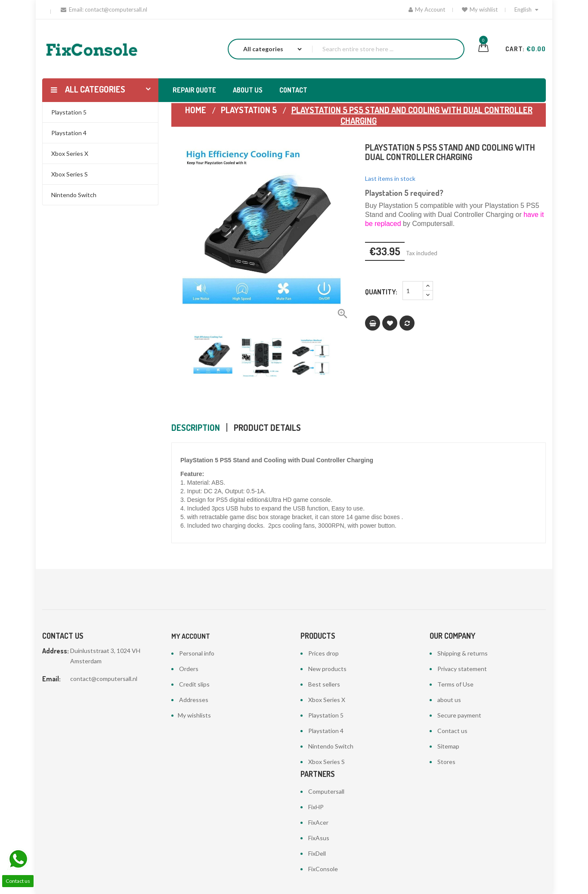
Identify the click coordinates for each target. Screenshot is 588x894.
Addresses (194, 700)
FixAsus (319, 838)
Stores (446, 762)
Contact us (452, 731)
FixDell (317, 853)
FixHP (316, 807)
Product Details (267, 427)
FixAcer (318, 822)
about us (449, 700)
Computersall (326, 791)
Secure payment (459, 715)
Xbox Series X (327, 700)
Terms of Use (455, 684)
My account (191, 636)
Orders (189, 669)
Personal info (197, 653)
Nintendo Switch (331, 746)
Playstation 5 (326, 715)
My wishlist (480, 9)
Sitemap (448, 746)
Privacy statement (462, 669)
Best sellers (324, 684)
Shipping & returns (463, 653)
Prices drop (323, 653)
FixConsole (323, 869)
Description (196, 427)
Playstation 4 (326, 731)
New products (327, 669)
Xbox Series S (326, 762)
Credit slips (194, 684)
